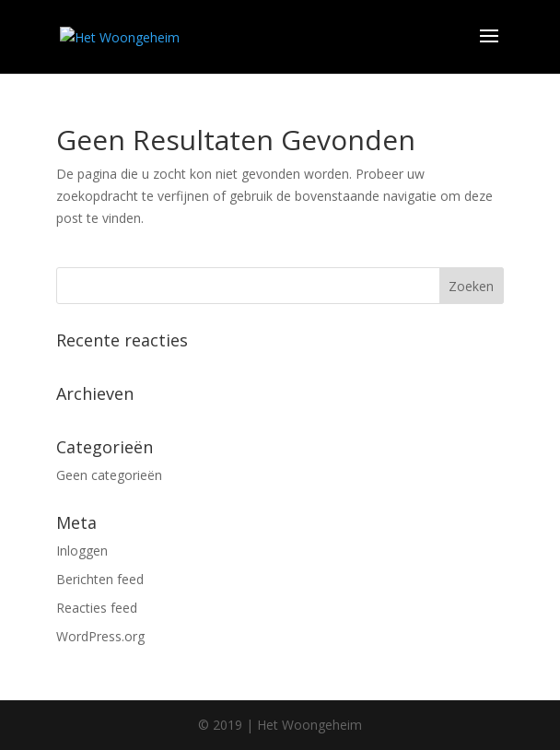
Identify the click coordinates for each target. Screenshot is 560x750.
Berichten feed (100, 579)
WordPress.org (100, 636)
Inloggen (82, 551)
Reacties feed (97, 608)
